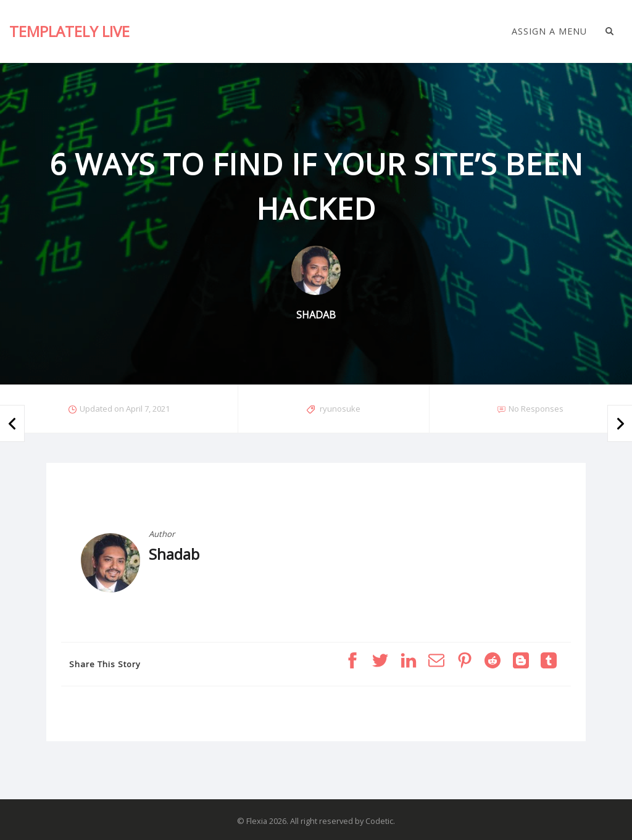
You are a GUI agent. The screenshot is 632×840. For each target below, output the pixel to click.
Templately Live (69, 31)
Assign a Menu (549, 31)
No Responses (536, 409)
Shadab (174, 554)
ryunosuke (340, 409)
